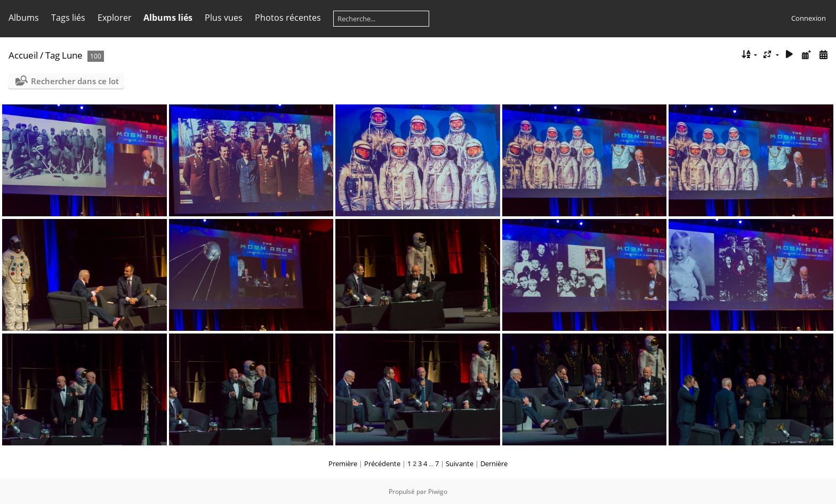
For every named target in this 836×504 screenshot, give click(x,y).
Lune (72, 55)
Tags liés (68, 18)
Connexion (809, 18)
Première (343, 464)
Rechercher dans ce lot (75, 81)
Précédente (382, 464)
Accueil (23, 55)
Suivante (460, 464)
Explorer (115, 18)
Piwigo (438, 491)
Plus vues (224, 18)
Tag (53, 55)
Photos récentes (288, 18)
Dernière (494, 464)
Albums (24, 18)
